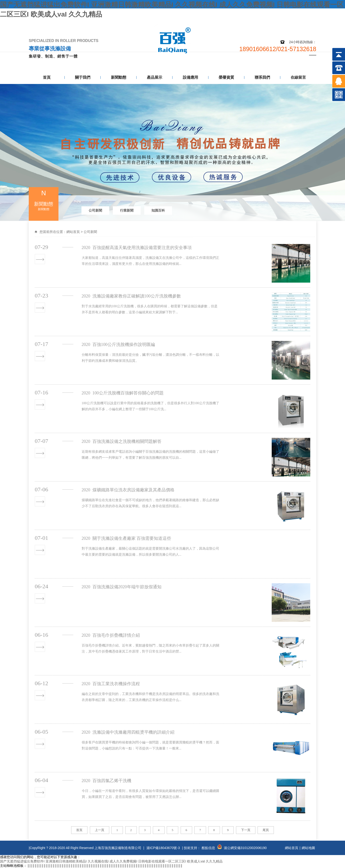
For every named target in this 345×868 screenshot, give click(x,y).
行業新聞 (127, 210)
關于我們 (83, 77)
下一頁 (246, 830)
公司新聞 (95, 210)
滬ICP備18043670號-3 (163, 848)
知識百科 (158, 210)
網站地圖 (281, 23)
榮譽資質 (226, 77)
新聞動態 (119, 77)
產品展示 (155, 77)
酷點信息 (208, 848)
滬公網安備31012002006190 (245, 848)
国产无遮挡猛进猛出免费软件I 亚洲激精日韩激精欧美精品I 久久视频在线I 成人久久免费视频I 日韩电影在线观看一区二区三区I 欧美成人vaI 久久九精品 (111, 861)
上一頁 (100, 830)
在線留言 (298, 77)
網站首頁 (73, 232)
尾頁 (266, 830)
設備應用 (190, 77)
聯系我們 (305, 23)
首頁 (47, 77)
